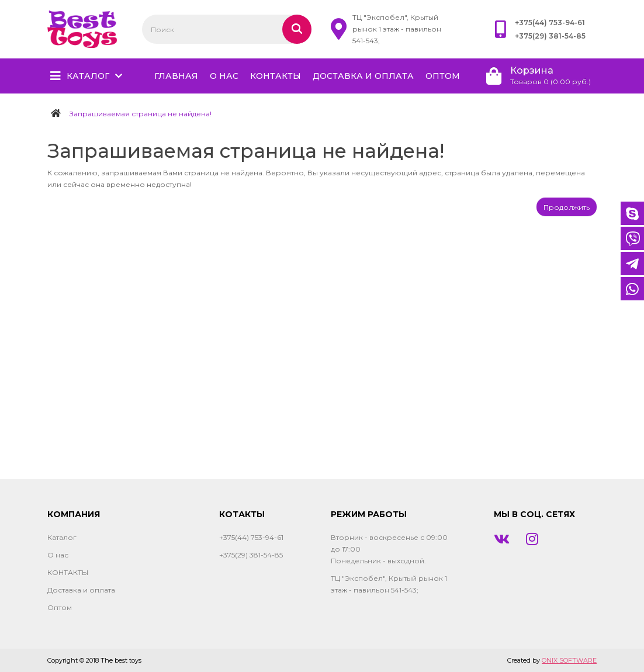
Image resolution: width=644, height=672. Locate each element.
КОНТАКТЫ (276, 76)
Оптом (443, 76)
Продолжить (567, 207)
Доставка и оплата (363, 76)
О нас (224, 76)
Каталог (88, 76)
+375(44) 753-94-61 (550, 22)
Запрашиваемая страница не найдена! (141, 114)
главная (176, 76)
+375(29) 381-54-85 (550, 36)
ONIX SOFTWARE (569, 660)
